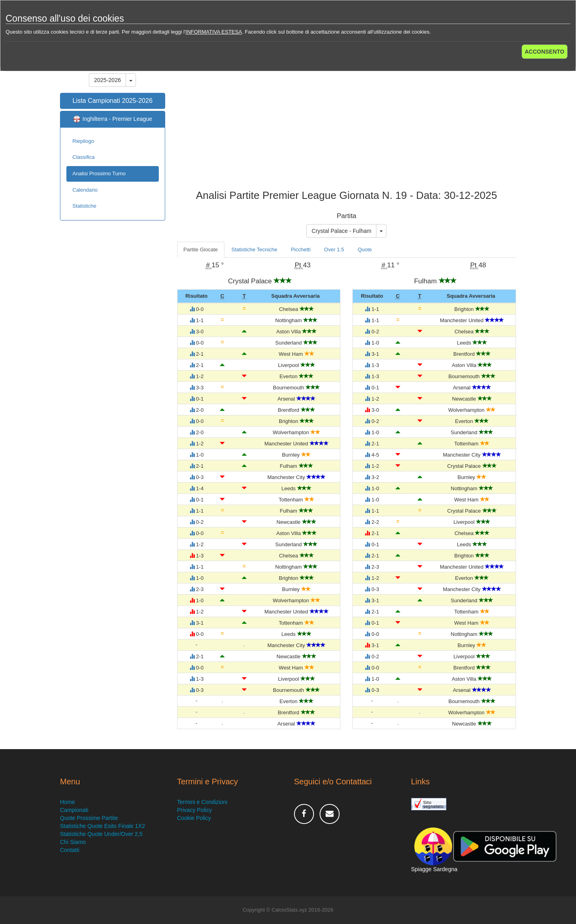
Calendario (85, 190)
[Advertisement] (347, 126)
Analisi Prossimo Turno (99, 173)
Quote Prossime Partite (89, 818)
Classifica (84, 157)
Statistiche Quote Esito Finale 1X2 (102, 826)
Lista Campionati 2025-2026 (112, 101)
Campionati (74, 810)
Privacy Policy (195, 810)
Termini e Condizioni (202, 802)
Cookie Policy (194, 818)
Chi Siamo (73, 842)
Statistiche (84, 206)
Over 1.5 (334, 250)
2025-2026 (107, 80)
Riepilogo (83, 141)
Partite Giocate (201, 250)
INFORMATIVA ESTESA (214, 32)
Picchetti (301, 250)
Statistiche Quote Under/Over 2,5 (101, 834)
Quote (365, 250)
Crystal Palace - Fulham (341, 231)
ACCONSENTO (545, 52)
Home (67, 802)
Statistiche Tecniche (255, 250)
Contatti (70, 850)
